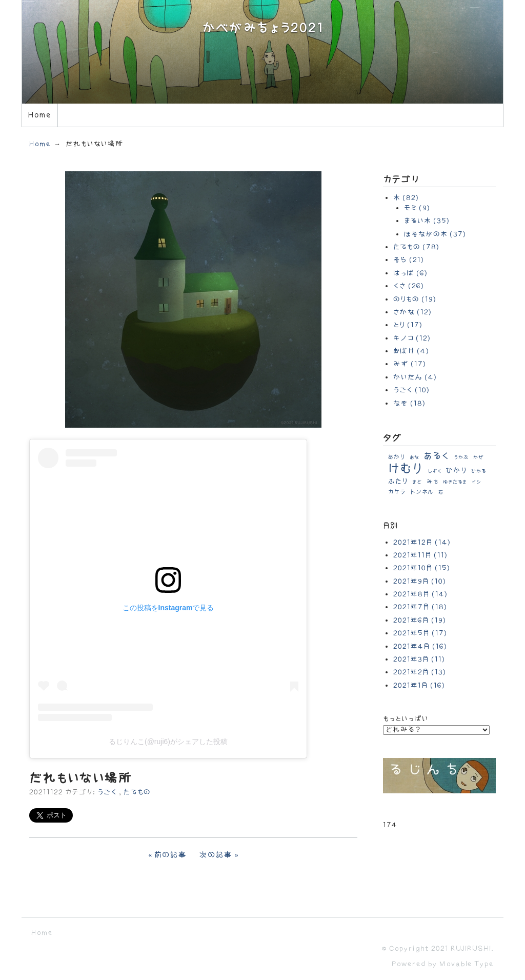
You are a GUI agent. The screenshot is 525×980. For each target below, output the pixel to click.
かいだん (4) (415, 377)
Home (39, 115)
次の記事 (216, 855)
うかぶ (461, 457)
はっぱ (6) (410, 273)
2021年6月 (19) (420, 620)
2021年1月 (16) (419, 685)
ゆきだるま (455, 482)
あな (415, 457)
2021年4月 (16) (420, 646)
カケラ (397, 492)
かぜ (479, 457)
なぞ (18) (409, 403)
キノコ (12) (412, 338)
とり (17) (408, 325)
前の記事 (171, 855)
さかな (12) (412, 312)
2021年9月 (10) (420, 581)
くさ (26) (409, 286)
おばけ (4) (411, 351)
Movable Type (467, 964)
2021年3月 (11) (419, 659)
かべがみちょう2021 (263, 28)
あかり (397, 457)
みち (432, 482)
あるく (437, 456)
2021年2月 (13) (420, 672)
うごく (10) (411, 390)
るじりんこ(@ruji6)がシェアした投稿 (168, 742)
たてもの (137, 792)
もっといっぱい (406, 719)
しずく (435, 471)
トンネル (422, 492)
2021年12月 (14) (422, 542)
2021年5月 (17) (420, 633)
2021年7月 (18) (420, 607)
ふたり (398, 481)
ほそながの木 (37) (435, 234)
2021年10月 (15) (422, 568)
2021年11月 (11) (420, 555)
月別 (391, 526)
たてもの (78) (416, 247)
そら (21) (409, 260)
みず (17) (410, 364)
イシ (477, 482)
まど (417, 482)
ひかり (456, 471)
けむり (406, 469)
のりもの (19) (415, 299)
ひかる (479, 471)
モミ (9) (417, 208)
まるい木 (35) (427, 221)
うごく (107, 792)
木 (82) (406, 198)
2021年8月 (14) (420, 594)
